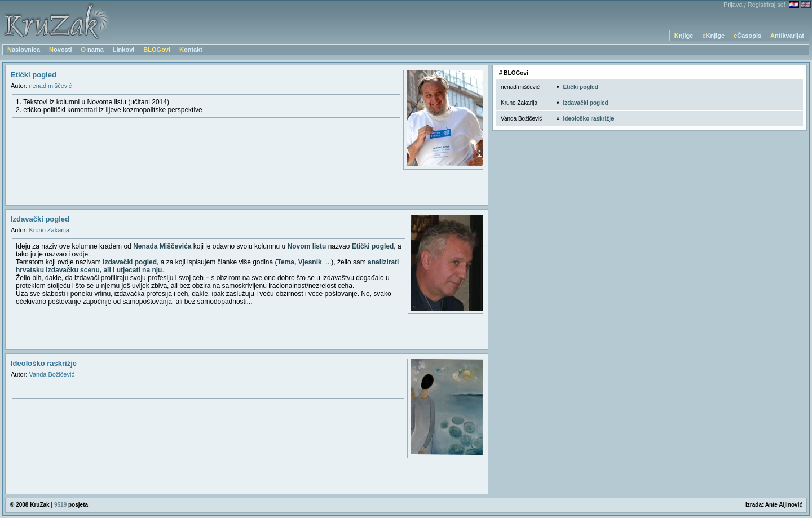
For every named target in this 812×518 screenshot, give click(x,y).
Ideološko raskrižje (44, 363)
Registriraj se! (767, 5)
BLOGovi (157, 50)
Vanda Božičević (52, 374)
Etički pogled (34, 75)
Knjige (684, 36)
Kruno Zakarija (49, 230)
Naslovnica (24, 50)
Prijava (733, 5)
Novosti (60, 50)
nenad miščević (50, 86)
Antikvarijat (787, 36)
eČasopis (747, 36)
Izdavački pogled (40, 219)
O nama (92, 50)
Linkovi (124, 50)
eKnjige (713, 36)
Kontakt (191, 50)
